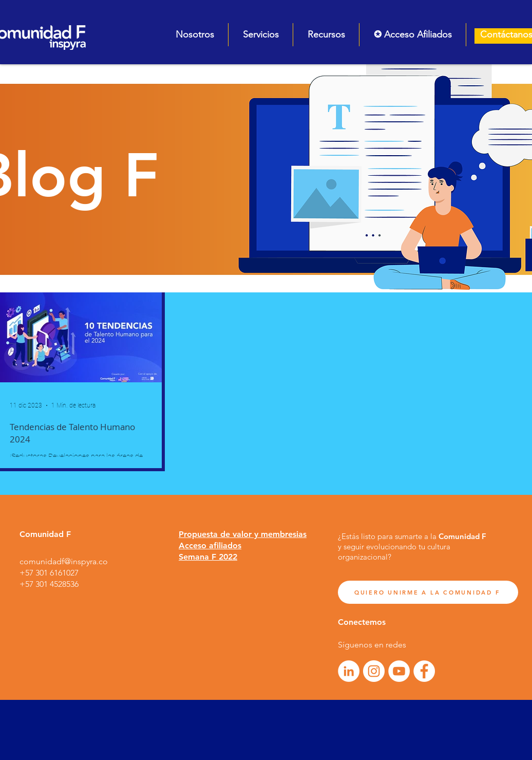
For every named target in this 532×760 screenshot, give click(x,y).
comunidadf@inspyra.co (64, 561)
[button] (195, 35)
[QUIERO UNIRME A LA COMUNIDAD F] (428, 592)
